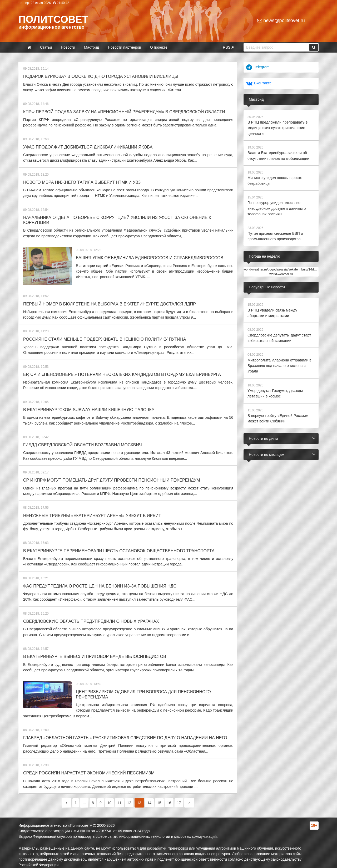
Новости (68, 47)
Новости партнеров (125, 47)
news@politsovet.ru (281, 21)
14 (150, 798)
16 (171, 798)
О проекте (159, 47)
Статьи (46, 47)
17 (181, 798)
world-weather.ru (281, 273)
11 (119, 798)
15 (161, 798)
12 (130, 798)
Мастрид (91, 47)
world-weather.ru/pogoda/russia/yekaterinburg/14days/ (282, 268)
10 (109, 798)
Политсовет (53, 19)
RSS (229, 47)
